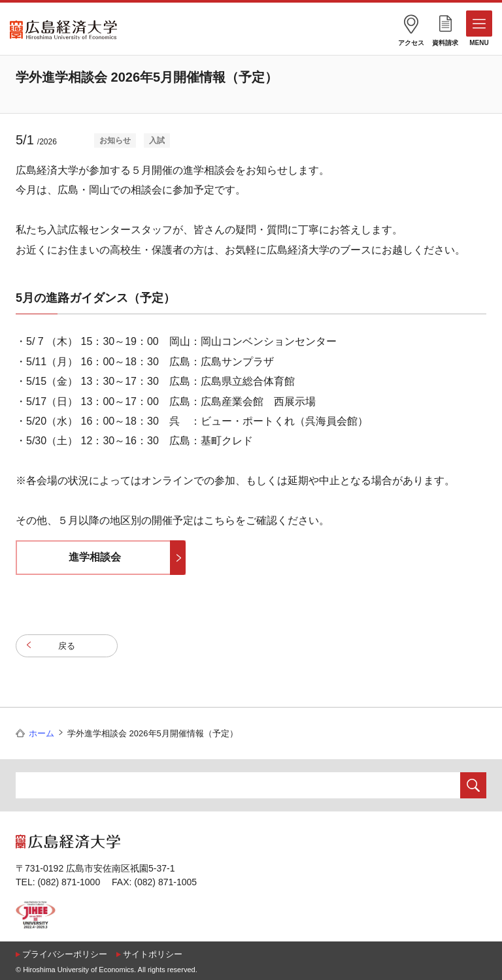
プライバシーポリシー (65, 954)
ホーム (42, 733)
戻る (67, 646)
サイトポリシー (153, 954)
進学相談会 (95, 557)
